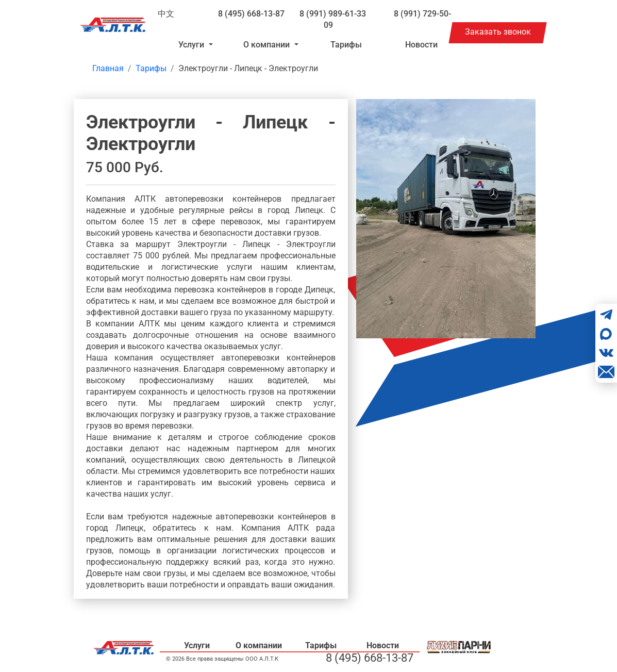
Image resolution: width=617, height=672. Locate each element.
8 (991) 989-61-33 (333, 14)
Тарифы (346, 45)
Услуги (197, 645)
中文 (166, 14)
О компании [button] (268, 45)
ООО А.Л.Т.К (262, 659)
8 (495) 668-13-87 (251, 14)
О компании (259, 645)
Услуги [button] (192, 45)
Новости (421, 45)
